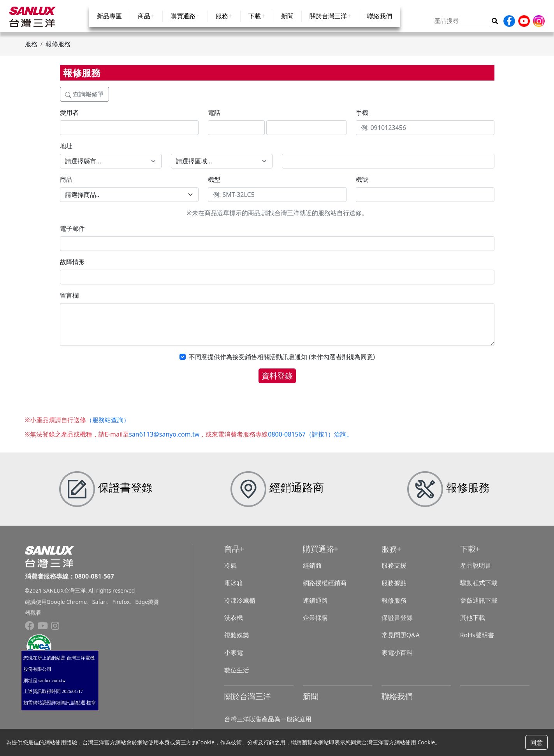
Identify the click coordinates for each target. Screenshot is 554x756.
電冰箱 (234, 589)
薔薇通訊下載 (479, 607)
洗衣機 (234, 624)
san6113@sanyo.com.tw (164, 441)
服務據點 (394, 589)
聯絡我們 (380, 24)
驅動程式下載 (479, 589)
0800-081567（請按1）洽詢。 (310, 441)
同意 (536, 742)
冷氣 (230, 572)
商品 (144, 24)
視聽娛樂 (237, 642)
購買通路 (183, 24)
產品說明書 (476, 572)
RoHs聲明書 (477, 642)
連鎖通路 (315, 607)
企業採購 (315, 624)
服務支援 (394, 572)
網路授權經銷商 (325, 589)
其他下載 (473, 624)
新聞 (287, 24)
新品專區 (109, 24)
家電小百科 (397, 659)
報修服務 (394, 607)
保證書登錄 (397, 624)
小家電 (234, 659)
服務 (222, 24)
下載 (255, 24)
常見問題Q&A (401, 642)
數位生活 (237, 676)
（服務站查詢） (108, 426)
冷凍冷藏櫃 (240, 607)
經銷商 (312, 572)
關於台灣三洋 (328, 24)
